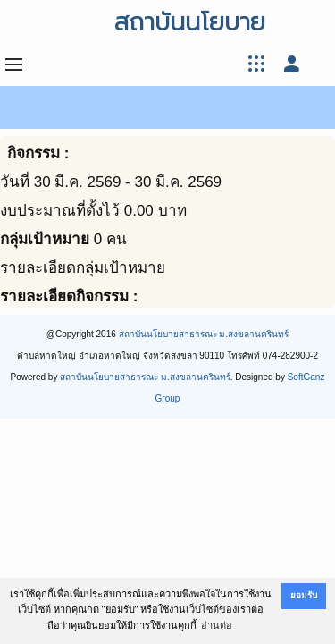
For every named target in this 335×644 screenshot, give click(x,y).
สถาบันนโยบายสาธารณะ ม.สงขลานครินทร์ (204, 334)
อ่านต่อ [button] (217, 625)
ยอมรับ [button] (304, 595)
